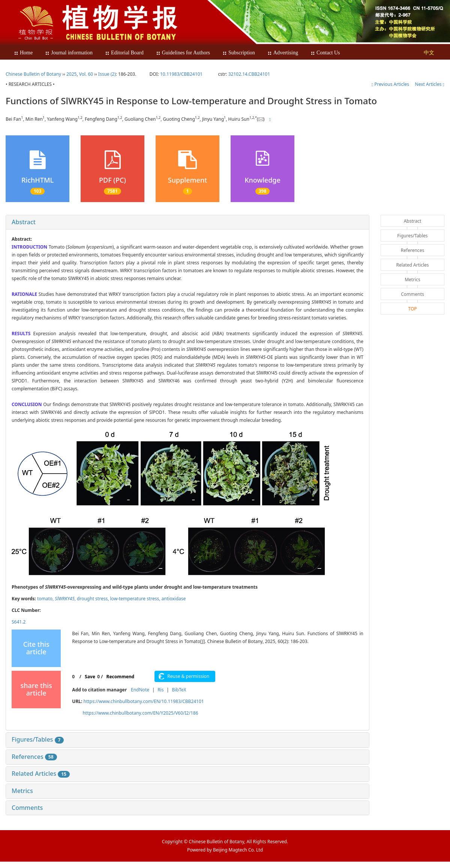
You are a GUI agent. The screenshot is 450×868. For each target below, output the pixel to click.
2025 (71, 74)
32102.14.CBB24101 (249, 74)
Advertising (283, 53)
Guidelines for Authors (183, 53)
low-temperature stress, (136, 599)
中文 (429, 53)
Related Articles (41, 774)
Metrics (22, 791)
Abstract (24, 222)
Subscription (239, 53)
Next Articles (430, 84)
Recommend (121, 677)
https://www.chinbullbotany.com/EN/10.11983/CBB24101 (143, 701)
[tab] (187, 222)
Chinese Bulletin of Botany (33, 74)
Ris (160, 690)
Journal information (69, 53)
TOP (412, 309)
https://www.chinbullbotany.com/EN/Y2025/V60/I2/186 (140, 713)
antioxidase (174, 599)
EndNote (140, 690)
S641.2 (19, 622)
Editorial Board (124, 53)
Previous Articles (391, 84)
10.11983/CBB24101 (181, 74)
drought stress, (93, 599)
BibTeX (179, 690)
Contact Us (325, 53)
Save (90, 677)
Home (23, 53)
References (34, 757)
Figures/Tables (38, 739)
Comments (27, 808)
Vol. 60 (86, 74)
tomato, (46, 599)
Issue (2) (107, 74)
